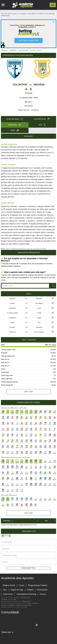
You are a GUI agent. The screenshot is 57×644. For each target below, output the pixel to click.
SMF (14, 599)
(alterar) (34, 525)
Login (53, 5)
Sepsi (12, 323)
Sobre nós (6, 632)
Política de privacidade (24, 605)
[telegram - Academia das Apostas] (27, 620)
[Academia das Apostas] (3, 625)
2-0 (26, 308)
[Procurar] (53, 286)
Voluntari (20, 85)
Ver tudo (29, 392)
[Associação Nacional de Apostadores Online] (25, 637)
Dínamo (12, 327)
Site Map (4, 599)
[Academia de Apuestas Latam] (22, 625)
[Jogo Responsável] (36, 637)
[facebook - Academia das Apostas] (18, 620)
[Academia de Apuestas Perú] (32, 625)
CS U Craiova (39, 332)
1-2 (26, 303)
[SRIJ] (45, 637)
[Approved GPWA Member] (18, 637)
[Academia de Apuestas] (18, 625)
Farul (39, 308)
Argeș (39, 318)
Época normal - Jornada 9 (28, 110)
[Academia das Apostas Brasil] (8, 625)
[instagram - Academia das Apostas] (22, 620)
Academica (12, 318)
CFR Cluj (12, 332)
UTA (39, 323)
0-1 (26, 313)
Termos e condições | (9, 605)
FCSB (39, 313)
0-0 (26, 323)
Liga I (28, 102)
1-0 (26, 332)
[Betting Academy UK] (27, 625)
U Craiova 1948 (12, 313)
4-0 (26, 299)
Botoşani (39, 327)
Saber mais (6, 16)
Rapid (12, 303)
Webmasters (26, 601)
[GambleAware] (8, 637)
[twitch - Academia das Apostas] (3, 620)
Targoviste (12, 308)
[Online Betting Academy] (13, 625)
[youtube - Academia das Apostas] (13, 620)
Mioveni (39, 85)
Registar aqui (25, 598)
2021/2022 (28, 106)
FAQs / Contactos (33, 603)
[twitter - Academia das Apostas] (8, 620)
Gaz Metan (39, 303)
